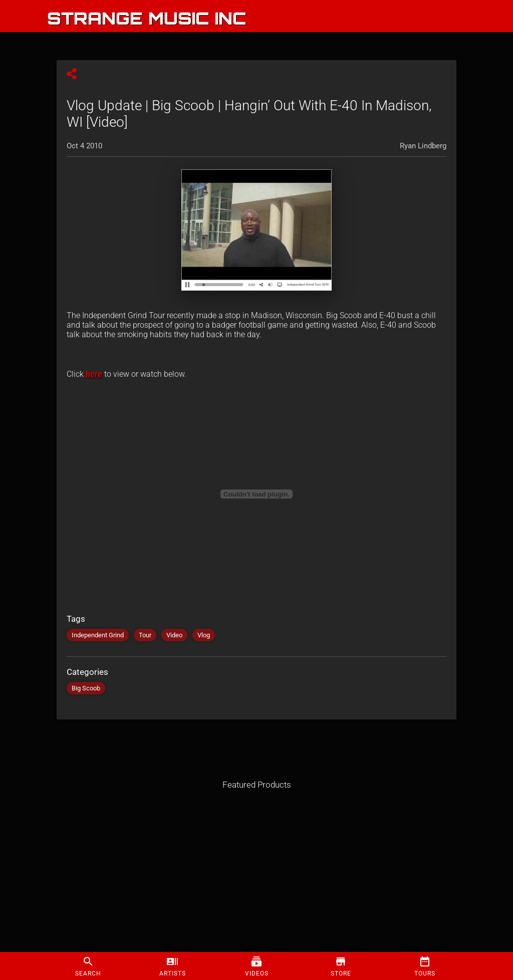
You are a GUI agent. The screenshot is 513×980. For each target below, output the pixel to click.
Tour (145, 635)
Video (174, 635)
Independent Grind (98, 635)
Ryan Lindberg (423, 146)
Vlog (204, 635)
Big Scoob (86, 688)
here (94, 374)
